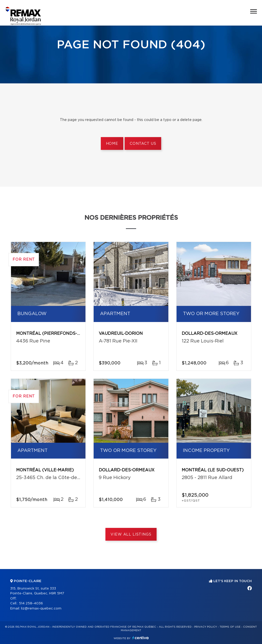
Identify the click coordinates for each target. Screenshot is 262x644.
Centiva (140, 638)
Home (112, 144)
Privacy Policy (206, 627)
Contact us (143, 144)
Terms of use (230, 627)
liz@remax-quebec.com (41, 609)
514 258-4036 (31, 603)
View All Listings (131, 535)
